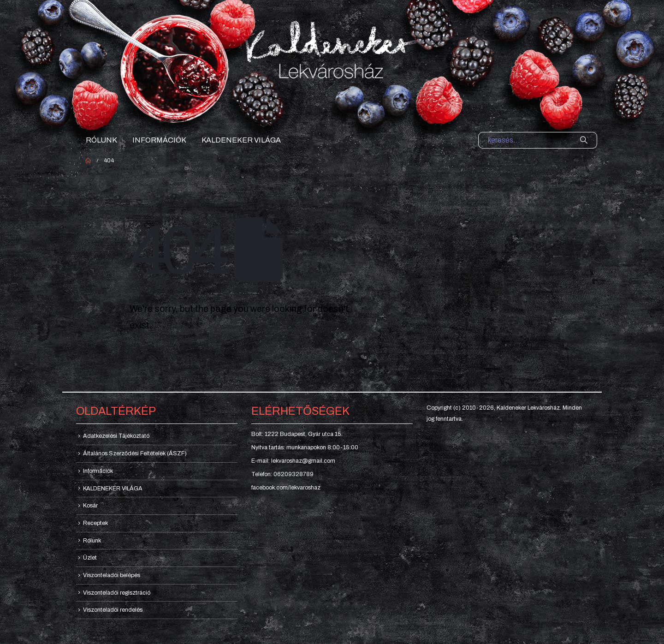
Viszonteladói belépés (112, 575)
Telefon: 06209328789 (282, 474)
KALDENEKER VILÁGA (241, 140)
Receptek (95, 523)
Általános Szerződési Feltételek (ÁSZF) (135, 453)
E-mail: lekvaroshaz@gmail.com (293, 461)
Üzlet (90, 558)
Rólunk (101, 140)
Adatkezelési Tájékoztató (116, 436)
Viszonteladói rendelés (113, 610)
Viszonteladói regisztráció (117, 593)
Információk (159, 140)
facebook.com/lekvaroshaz (286, 488)
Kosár (90, 506)
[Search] (584, 140)
